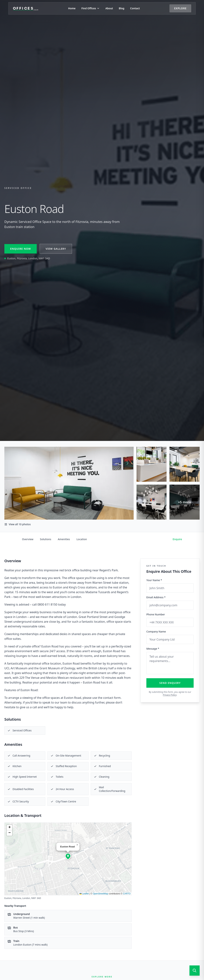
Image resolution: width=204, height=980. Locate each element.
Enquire (177, 539)
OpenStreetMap (100, 894)
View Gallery (56, 249)
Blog (122, 9)
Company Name (156, 632)
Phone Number (156, 614)
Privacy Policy (170, 695)
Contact (135, 9)
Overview (28, 539)
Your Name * (154, 580)
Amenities (64, 539)
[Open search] (195, 971)
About (109, 9)
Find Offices (91, 9)
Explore (174, 9)
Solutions (46, 539)
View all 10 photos (18, 524)
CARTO (127, 894)
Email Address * (156, 597)
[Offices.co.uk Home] (32, 9)
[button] (68, 856)
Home (72, 9)
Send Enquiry (170, 683)
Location (82, 539)
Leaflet (84, 894)
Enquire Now (21, 249)
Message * (153, 649)
